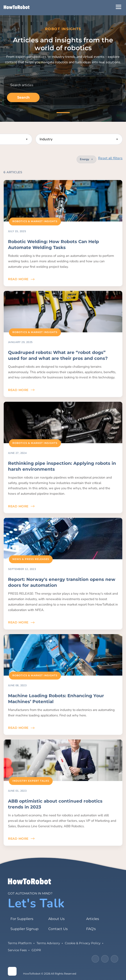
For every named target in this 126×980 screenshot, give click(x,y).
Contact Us (58, 929)
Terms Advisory (48, 943)
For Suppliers (22, 919)
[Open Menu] (118, 7)
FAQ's (91, 929)
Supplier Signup (24, 929)
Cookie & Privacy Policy (83, 943)
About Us (56, 919)
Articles (93, 919)
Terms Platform (20, 943)
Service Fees (17, 950)
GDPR (36, 950)
